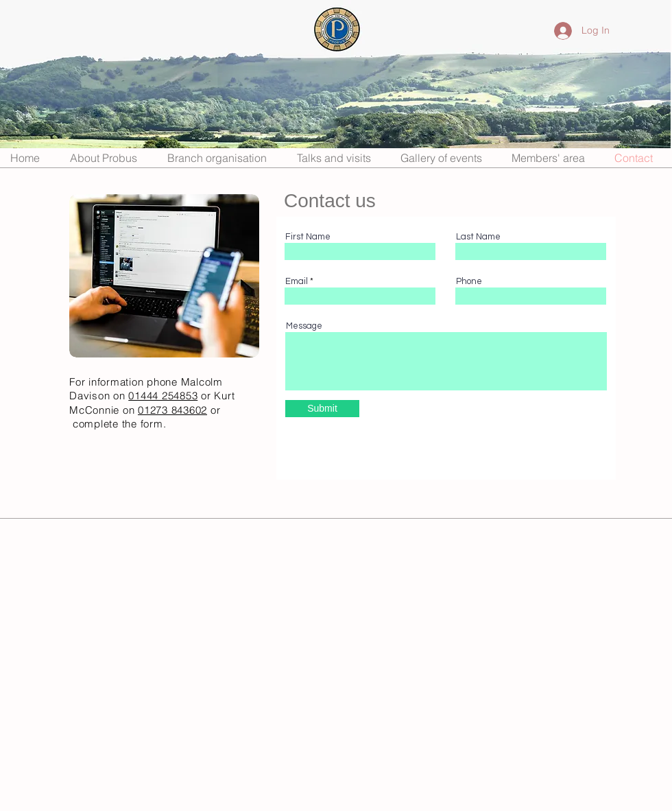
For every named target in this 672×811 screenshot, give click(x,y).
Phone (469, 282)
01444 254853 (163, 396)
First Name (308, 237)
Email (297, 282)
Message (304, 326)
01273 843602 (172, 410)
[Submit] (322, 409)
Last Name (478, 237)
